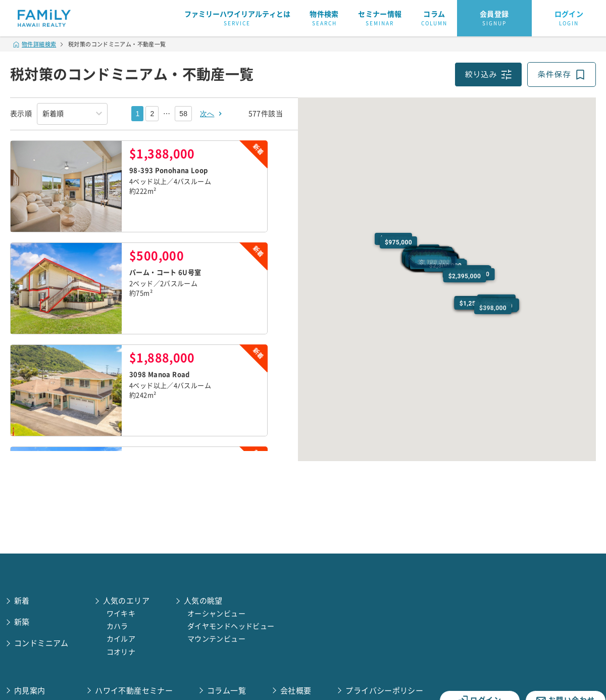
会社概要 (296, 691)
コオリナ (121, 652)
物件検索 (324, 19)
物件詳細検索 (35, 44)
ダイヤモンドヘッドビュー (231, 626)
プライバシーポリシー (384, 691)
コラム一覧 (226, 691)
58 (183, 114)
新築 (22, 622)
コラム (434, 19)
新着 (22, 601)
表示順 (21, 114)
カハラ (117, 626)
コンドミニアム (41, 643)
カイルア (121, 639)
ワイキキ (121, 614)
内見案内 (30, 691)
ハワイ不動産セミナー (134, 691)
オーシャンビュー (216, 614)
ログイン (569, 19)
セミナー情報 (380, 19)
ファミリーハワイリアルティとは (237, 19)
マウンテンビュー (216, 639)
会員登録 (494, 19)
